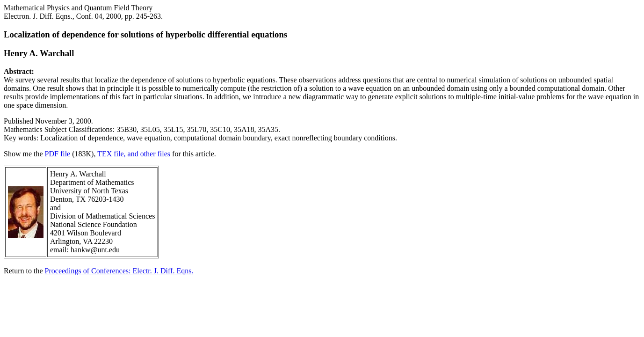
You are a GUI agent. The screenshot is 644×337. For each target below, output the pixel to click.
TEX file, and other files (134, 154)
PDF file (58, 154)
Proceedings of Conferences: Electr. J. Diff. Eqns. (119, 271)
